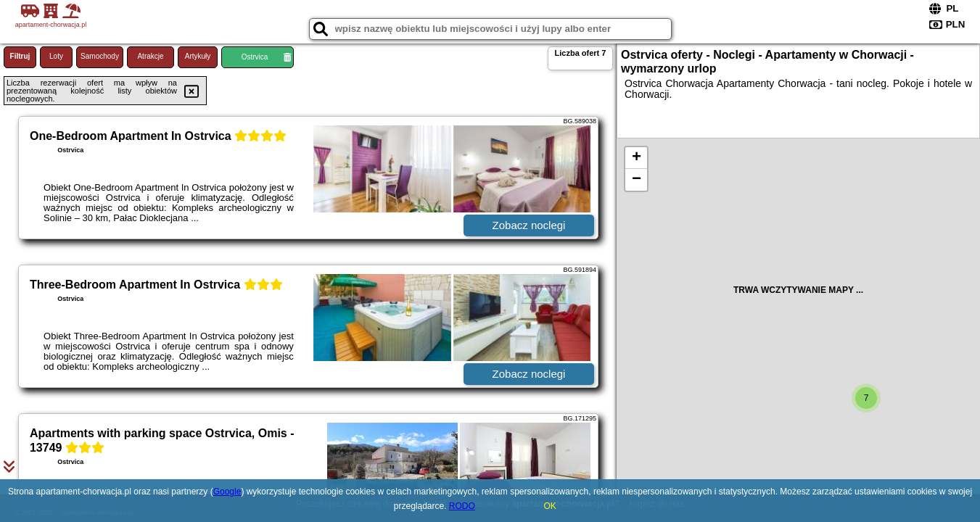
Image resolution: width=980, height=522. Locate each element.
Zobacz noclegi (529, 225)
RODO (462, 506)
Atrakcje (150, 56)
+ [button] (637, 158)
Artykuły (198, 56)
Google (227, 492)
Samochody (100, 56)
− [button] (637, 180)
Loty (56, 56)
